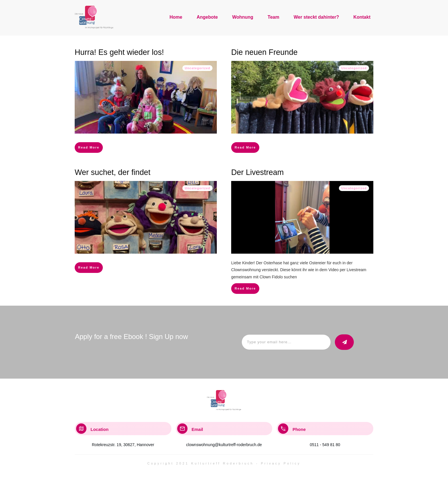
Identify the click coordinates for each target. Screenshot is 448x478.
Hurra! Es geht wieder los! (119, 52)
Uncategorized (197, 68)
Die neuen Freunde (264, 52)
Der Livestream (257, 172)
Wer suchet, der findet (113, 172)
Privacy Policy (281, 463)
